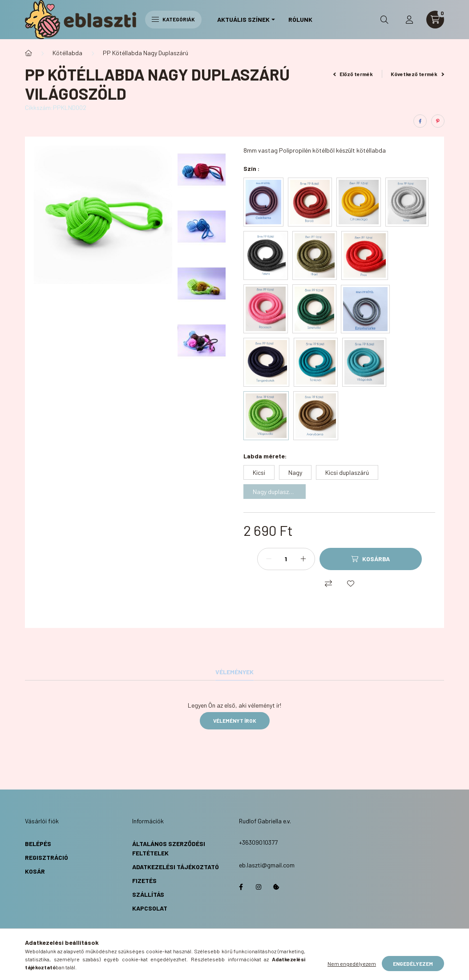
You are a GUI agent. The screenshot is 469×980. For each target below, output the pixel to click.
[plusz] (303, 559)
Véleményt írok (235, 721)
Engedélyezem (413, 964)
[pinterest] (438, 121)
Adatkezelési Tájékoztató (176, 867)
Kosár (35, 871)
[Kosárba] (371, 559)
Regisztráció (46, 857)
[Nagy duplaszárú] (275, 492)
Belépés (38, 844)
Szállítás (148, 894)
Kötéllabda (67, 53)
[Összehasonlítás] (328, 583)
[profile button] (409, 20)
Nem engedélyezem (352, 964)
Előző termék (353, 74)
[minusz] (269, 559)
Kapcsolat (150, 908)
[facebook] (420, 121)
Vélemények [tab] (234, 672)
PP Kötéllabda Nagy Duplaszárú (146, 53)
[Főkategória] (28, 53)
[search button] (384, 20)
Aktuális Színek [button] (243, 19)
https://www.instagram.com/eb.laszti (259, 887)
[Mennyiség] (286, 559)
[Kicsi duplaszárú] (347, 472)
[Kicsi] (259, 472)
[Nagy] (295, 472)
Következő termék (417, 74)
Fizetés (144, 881)
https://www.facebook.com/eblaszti (241, 887)
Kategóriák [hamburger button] (173, 19)
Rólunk (300, 19)
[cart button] (435, 20)
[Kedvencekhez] (351, 583)
